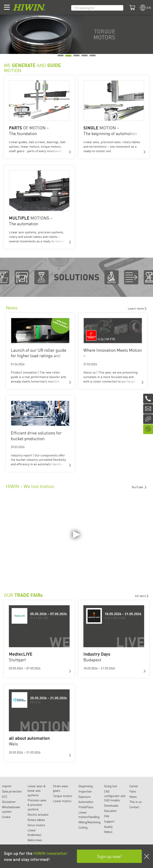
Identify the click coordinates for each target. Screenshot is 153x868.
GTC (5, 797)
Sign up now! (109, 856)
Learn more (137, 308)
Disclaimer (9, 802)
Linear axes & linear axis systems (37, 791)
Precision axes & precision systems (37, 805)
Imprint (7, 786)
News (133, 797)
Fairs (133, 791)
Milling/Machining (89, 822)
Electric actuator (38, 814)
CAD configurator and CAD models (115, 796)
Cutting (83, 827)
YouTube (138, 487)
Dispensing (86, 786)
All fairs (142, 596)
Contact (134, 807)
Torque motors (63, 796)
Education (110, 811)
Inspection (85, 791)
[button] (70, 152)
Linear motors (62, 801)
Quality (108, 827)
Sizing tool (111, 786)
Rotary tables (36, 820)
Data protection (12, 791)
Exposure (85, 797)
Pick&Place (86, 807)
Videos (108, 832)
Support (109, 821)
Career (134, 786)
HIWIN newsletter (50, 853)
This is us (136, 802)
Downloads (111, 805)
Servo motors (36, 825)
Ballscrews (35, 840)
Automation (86, 802)
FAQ (107, 816)
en (149, 8)
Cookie (6, 817)
